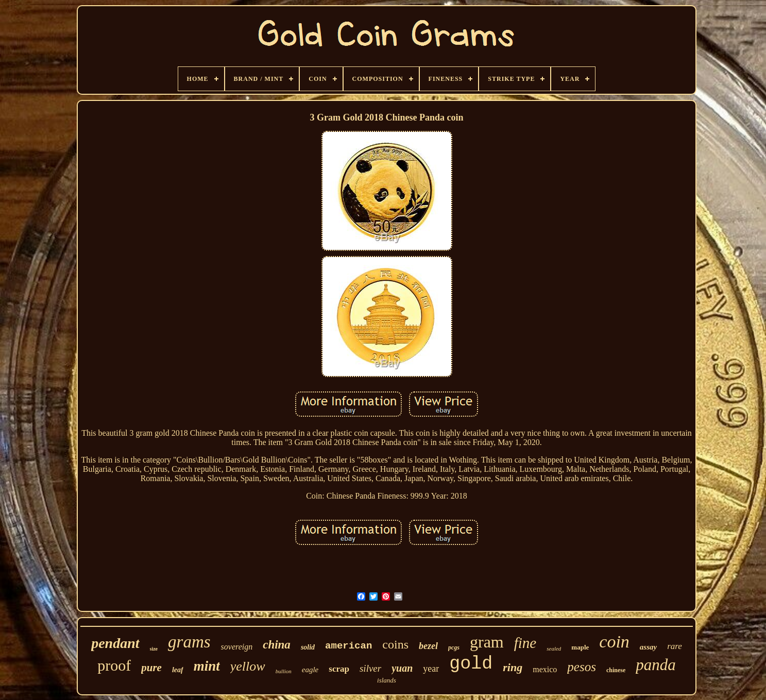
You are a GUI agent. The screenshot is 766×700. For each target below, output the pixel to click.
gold (471, 664)
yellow (248, 666)
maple (580, 647)
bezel (428, 646)
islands (387, 680)
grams (189, 642)
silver (370, 668)
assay (648, 647)
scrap (339, 669)
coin (614, 642)
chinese (616, 670)
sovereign (237, 647)
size (154, 649)
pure (151, 668)
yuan (402, 668)
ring (513, 667)
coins (395, 644)
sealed (554, 648)
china (277, 645)
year (431, 669)
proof (114, 665)
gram (487, 642)
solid (308, 647)
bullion (284, 671)
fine (525, 643)
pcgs (454, 647)
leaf (178, 670)
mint (207, 666)
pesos (582, 667)
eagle (310, 670)
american (348, 646)
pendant (115, 643)
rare (675, 646)
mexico (545, 669)
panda (656, 665)
